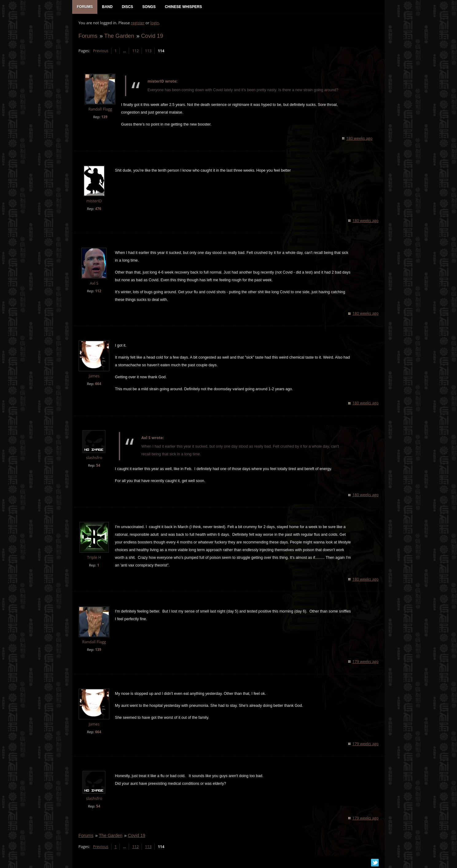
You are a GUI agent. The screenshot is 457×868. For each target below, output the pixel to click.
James (94, 376)
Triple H (94, 558)
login (154, 23)
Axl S (94, 283)
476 (98, 209)
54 (98, 466)
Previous (100, 51)
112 (135, 51)
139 (104, 117)
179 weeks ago (366, 662)
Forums (88, 36)
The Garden (119, 36)
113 (148, 51)
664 (98, 384)
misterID (94, 201)
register (138, 23)
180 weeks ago (359, 139)
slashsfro (94, 458)
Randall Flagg (100, 109)
